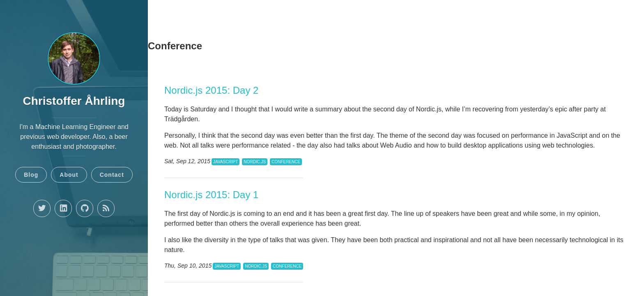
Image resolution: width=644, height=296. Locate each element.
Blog (31, 175)
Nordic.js (255, 162)
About (69, 175)
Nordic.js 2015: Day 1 (211, 195)
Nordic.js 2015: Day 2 (211, 90)
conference (286, 162)
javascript (225, 162)
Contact (112, 175)
